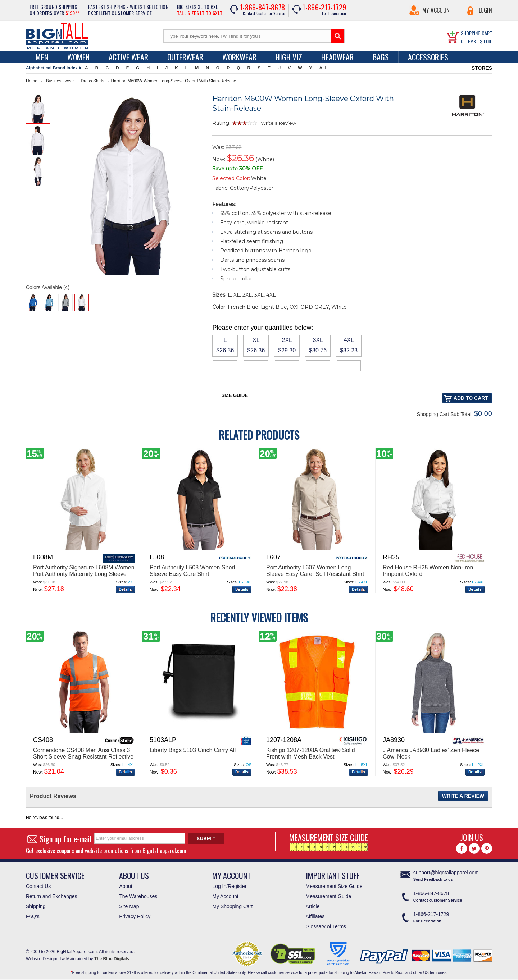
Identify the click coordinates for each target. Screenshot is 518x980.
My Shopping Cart (232, 906)
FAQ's (33, 916)
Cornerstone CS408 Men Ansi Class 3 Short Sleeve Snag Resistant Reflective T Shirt (83, 757)
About (126, 886)
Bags (381, 57)
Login (485, 10)
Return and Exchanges (51, 896)
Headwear (337, 57)
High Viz (289, 57)
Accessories (428, 57)
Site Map (129, 906)
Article (313, 906)
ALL (324, 68)
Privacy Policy (135, 916)
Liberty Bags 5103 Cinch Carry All (193, 750)
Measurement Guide (329, 896)
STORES (482, 68)
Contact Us (38, 886)
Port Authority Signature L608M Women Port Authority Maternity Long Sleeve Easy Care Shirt (84, 574)
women (78, 57)
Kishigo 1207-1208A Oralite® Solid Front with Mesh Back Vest (311, 753)
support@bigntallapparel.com (446, 873)
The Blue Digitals (112, 959)
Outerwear (185, 57)
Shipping (36, 906)
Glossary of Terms (326, 926)
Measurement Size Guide (334, 886)
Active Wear (128, 57)
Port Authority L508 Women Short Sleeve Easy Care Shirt (192, 571)
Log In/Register (229, 886)
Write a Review (278, 123)
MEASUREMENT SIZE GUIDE (329, 841)
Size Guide (235, 395)
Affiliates (315, 916)
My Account (438, 10)
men (42, 57)
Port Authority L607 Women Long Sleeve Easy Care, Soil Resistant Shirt (315, 571)
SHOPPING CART (476, 33)
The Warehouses (138, 896)
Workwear (239, 57)
